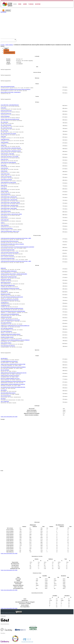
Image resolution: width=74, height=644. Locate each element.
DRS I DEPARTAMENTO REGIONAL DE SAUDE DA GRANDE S (13, 367)
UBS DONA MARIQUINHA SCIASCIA (8, 393)
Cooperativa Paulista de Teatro (8, 250)
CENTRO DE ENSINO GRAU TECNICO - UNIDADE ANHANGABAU (14, 274)
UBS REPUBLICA (4, 358)
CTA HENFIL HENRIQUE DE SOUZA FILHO (9, 361)
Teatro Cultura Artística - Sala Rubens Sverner (11, 151)
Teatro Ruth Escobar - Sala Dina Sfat (9, 197)
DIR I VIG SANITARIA (5, 370)
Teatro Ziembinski (5, 225)
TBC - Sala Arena (4, 122)
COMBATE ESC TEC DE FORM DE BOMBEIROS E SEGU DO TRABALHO (15, 340)
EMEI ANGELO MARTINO (6, 280)
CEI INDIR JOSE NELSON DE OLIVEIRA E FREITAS (11, 334)
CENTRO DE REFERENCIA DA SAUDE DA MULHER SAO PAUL (13, 381)
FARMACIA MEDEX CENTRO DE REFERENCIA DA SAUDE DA (13, 384)
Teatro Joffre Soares (5, 174)
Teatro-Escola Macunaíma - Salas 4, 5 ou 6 (10, 231)
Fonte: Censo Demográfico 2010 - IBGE (9, 417)
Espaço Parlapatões (5, 116)
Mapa (15, 4)
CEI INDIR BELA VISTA (5, 305)
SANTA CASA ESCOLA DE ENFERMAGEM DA (10, 314)
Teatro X (3, 223)
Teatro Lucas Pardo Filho (6, 177)
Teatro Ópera (4, 188)
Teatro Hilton (4, 165)
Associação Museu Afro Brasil (7, 255)
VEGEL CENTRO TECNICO (6, 343)
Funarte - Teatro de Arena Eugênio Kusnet (10, 119)
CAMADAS (8, 10)
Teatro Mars (3, 108)
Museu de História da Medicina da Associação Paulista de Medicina (16, 89)
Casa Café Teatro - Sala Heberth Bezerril (10, 105)
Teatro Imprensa (4, 168)
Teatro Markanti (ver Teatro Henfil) (8, 182)
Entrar (38, 4)
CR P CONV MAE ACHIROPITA (7, 328)
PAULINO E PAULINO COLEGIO (7, 337)
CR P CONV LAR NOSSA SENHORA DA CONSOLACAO (12, 297)
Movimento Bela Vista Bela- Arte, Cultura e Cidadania (12, 244)
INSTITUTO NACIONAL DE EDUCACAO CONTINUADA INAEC (13, 311)
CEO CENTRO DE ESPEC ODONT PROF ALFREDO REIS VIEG (13, 387)
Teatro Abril (3, 136)
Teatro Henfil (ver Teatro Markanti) (8, 162)
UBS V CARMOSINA (5, 401)
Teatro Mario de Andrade (6, 180)
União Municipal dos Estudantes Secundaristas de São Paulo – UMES (16, 238)
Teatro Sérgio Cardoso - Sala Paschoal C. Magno (11, 214)
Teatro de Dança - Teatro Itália (7, 154)
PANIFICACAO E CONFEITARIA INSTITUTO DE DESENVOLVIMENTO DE (15, 326)
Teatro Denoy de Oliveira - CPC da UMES (10, 157)
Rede (20, 4)
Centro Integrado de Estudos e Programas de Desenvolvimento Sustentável (17, 247)
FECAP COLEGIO (4, 291)
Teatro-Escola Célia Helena (7, 228)
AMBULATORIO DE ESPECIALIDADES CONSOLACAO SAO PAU (14, 373)
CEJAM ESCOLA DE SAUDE (6, 317)
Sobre (25, 4)
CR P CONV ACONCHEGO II (6, 331)
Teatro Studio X (4, 217)
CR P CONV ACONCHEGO (6, 323)
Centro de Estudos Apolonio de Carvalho (10, 253)
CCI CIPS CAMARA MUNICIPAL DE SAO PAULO (10, 320)
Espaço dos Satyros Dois (6, 111)
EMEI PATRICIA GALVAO (6, 283)
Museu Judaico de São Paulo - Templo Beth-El (11, 92)
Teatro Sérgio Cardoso (6, 211)
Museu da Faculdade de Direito (8, 86)
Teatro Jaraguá (4, 171)
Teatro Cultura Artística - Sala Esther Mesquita (11, 148)
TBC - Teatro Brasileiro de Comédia (8, 134)
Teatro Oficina (4, 185)
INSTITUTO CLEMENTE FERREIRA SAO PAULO (10, 379)
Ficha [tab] (6, 49)
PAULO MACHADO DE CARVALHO (8, 346)
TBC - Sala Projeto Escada (6, 128)
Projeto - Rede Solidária (7, 45)
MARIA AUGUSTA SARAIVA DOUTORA (9, 277)
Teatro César (4, 145)
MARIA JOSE (3, 268)
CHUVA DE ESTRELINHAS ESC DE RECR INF (10, 300)
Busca (31, 4)
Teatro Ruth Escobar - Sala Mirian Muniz (10, 205)
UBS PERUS (3, 399)
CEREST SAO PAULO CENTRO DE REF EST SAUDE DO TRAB (13, 364)
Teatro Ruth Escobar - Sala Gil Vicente (9, 200)
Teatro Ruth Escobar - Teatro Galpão (9, 208)
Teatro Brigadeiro (5, 142)
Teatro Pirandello (5, 191)
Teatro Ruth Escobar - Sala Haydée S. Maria (10, 203)
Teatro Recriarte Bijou (6, 194)
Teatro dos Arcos (5, 159)
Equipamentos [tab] (9, 53)
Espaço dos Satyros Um (6, 113)
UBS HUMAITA (4, 390)
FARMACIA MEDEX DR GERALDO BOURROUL (10, 376)
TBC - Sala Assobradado (6, 125)
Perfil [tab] (6, 51)
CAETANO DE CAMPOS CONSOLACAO (9, 271)
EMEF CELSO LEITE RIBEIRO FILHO (8, 285)
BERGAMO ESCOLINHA (6, 294)
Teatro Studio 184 (5, 220)
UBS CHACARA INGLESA (6, 396)
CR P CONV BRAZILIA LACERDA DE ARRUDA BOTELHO (12, 308)
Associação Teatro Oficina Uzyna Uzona (10, 241)
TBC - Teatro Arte (4, 131)
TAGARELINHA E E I (5, 303)
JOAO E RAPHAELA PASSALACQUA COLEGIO (10, 288)
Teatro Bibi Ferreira (5, 139)
